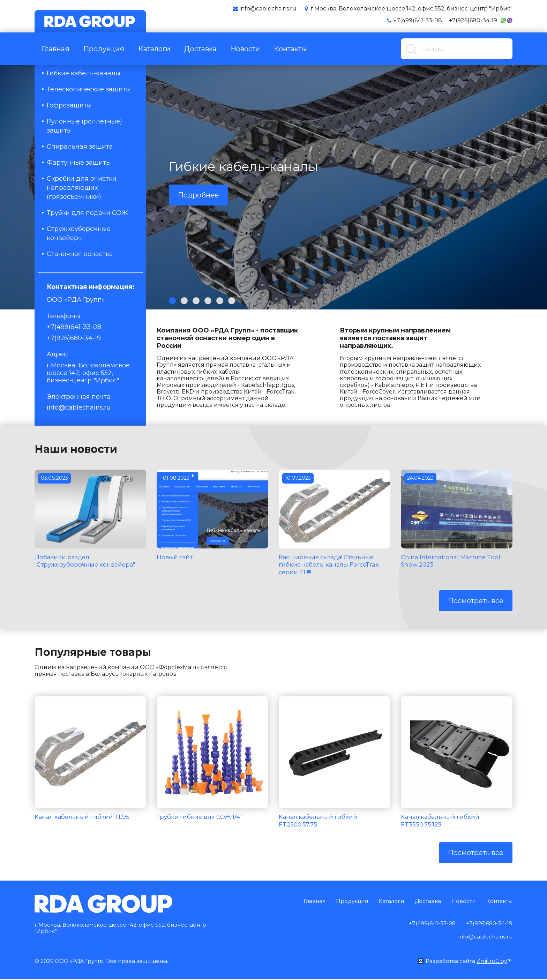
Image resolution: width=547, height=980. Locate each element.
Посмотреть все (476, 601)
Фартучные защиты (79, 163)
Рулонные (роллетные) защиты (84, 126)
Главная (55, 49)
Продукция (104, 49)
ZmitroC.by (492, 962)
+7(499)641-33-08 (418, 20)
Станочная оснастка (80, 254)
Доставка (200, 49)
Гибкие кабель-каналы (84, 73)
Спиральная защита (80, 147)
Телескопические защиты (89, 89)
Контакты (290, 49)
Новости (245, 49)
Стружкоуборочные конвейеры (79, 233)
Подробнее (198, 195)
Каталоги (154, 49)
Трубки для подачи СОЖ (87, 213)
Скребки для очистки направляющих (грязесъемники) (82, 188)
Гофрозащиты (69, 105)
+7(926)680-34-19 (473, 20)
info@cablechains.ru (79, 407)
